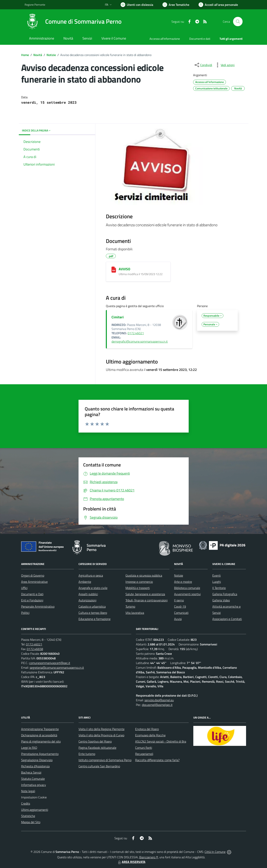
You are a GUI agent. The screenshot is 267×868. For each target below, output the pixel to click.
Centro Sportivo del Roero (95, 741)
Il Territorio (219, 588)
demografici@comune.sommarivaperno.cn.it (140, 341)
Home (25, 55)
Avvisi (178, 619)
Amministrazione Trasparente (40, 729)
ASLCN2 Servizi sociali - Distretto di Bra (161, 741)
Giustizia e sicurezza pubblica (144, 575)
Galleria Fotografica (225, 594)
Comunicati (181, 613)
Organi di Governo (33, 575)
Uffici (24, 588)
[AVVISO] (114, 270)
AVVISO (124, 269)
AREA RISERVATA (131, 862)
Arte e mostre (183, 582)
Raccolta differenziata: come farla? (157, 760)
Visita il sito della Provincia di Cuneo (101, 735)
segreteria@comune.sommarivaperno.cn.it (57, 668)
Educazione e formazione (95, 619)
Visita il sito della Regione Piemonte (102, 729)
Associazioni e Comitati (227, 619)
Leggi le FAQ (29, 748)
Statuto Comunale (33, 779)
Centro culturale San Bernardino (99, 766)
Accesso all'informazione (165, 39)
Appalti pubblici (88, 594)
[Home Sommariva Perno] (73, 22)
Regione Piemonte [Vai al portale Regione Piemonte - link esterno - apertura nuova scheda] (35, 5)
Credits (26, 803)
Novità (38, 55)
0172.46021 (136, 333)
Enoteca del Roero (147, 729)
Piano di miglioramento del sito (41, 741)
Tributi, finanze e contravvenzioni (146, 600)
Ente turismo (87, 754)
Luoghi (217, 582)
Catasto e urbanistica (92, 606)
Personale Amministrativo (38, 606)
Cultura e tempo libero (93, 613)
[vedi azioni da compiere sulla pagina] (225, 65)
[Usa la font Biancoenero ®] (137, 5)
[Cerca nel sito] (238, 22)
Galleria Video (221, 600)
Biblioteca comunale (187, 588)
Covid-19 (180, 606)
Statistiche (28, 816)
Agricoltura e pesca (91, 575)
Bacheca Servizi (31, 772)
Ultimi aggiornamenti (35, 810)
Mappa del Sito (31, 822)
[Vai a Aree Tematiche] (176, 5)
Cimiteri (118, 317)
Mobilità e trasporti (138, 588)
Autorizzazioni (87, 600)
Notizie (51, 55)
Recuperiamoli (144, 754)
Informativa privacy (34, 785)
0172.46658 (35, 649)
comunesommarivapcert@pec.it (50, 663)
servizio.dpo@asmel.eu (159, 700)
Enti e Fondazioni (32, 600)
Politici (25, 613)
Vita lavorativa (135, 613)
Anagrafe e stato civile (93, 588)
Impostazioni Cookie (34, 797)
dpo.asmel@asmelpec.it (157, 705)
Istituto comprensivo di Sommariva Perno (105, 760)
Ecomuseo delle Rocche (150, 735)
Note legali (28, 791)
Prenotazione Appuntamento (40, 754)
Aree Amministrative (34, 582)
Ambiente (85, 582)
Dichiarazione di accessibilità (39, 735)
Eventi (216, 575)
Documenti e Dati (32, 594)
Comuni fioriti (144, 748)
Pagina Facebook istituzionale (97, 748)
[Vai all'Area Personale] (218, 5)
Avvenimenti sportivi (187, 594)
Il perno (179, 600)
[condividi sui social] (203, 65)
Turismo (130, 606)
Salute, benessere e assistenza (145, 594)
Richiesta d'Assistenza (35, 766)
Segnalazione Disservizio (37, 760)
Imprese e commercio (139, 582)
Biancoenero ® (149, 857)
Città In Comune (215, 852)
